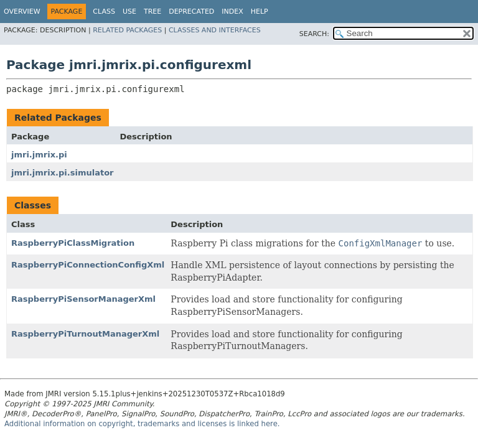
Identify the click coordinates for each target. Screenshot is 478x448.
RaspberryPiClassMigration (73, 243)
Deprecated (191, 12)
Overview (22, 12)
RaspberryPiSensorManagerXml (83, 299)
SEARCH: (314, 34)
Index (232, 12)
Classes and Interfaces (215, 30)
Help (260, 12)
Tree (152, 12)
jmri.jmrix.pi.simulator (62, 173)
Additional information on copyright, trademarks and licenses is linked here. (142, 424)
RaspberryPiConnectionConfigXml (88, 265)
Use (129, 12)
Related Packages (127, 30)
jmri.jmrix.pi (39, 155)
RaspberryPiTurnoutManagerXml (85, 334)
